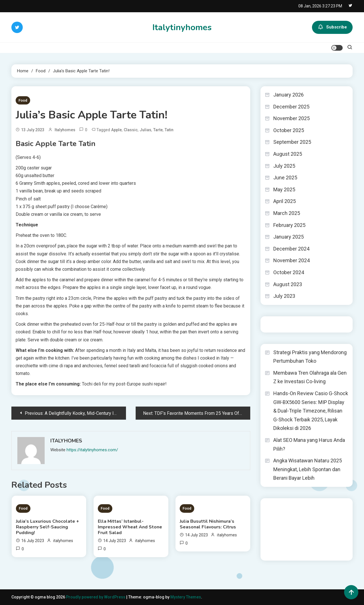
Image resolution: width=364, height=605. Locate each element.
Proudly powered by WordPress (96, 597)
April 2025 (285, 201)
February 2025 (289, 225)
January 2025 (288, 237)
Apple (116, 130)
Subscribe (332, 27)
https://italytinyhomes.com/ (92, 450)
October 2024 (289, 272)
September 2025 (292, 142)
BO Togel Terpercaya (299, 506)
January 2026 (288, 95)
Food (23, 100)
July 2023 (284, 296)
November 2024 (291, 260)
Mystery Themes (186, 597)
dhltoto (271, 506)
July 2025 (284, 166)
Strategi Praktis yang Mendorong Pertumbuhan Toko (310, 357)
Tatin (169, 130)
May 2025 (284, 189)
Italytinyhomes (182, 27)
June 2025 (285, 178)
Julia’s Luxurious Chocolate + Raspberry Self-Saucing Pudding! (47, 527)
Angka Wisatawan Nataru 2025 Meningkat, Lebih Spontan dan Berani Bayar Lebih (308, 469)
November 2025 (291, 118)
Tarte (158, 130)
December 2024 (291, 249)
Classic (131, 130)
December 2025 (291, 107)
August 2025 (288, 154)
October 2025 (289, 130)
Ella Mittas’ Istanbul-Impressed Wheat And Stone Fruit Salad (130, 527)
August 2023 (288, 284)
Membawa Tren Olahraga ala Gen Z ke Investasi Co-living (310, 377)
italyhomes (65, 130)
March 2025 (287, 213)
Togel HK (273, 324)
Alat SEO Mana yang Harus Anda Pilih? (309, 444)
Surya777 (273, 552)
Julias (145, 130)
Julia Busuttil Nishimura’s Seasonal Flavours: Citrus (208, 524)
